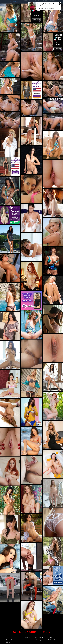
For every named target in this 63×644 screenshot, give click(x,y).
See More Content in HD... (31, 632)
